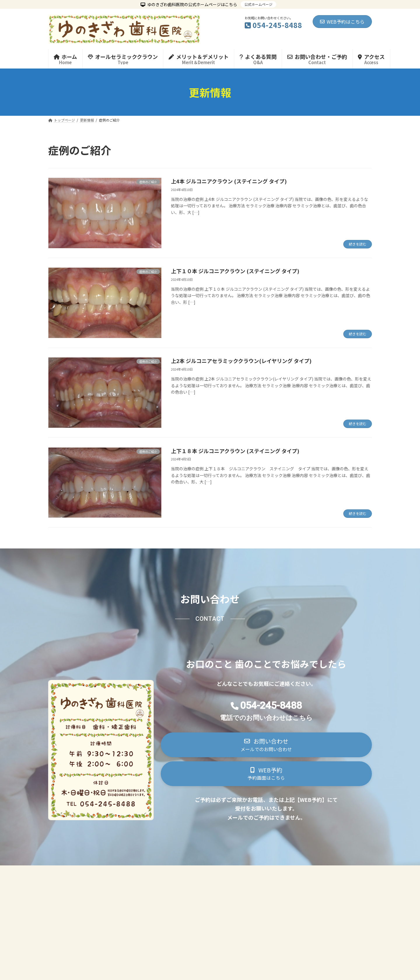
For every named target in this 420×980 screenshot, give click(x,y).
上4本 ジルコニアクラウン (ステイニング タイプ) (229, 181)
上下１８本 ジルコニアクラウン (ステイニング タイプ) (235, 451)
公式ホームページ (258, 4)
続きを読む (358, 244)
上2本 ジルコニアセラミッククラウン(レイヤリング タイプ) (241, 361)
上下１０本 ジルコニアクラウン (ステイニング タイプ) (235, 271)
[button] (266, 747)
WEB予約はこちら (342, 22)
